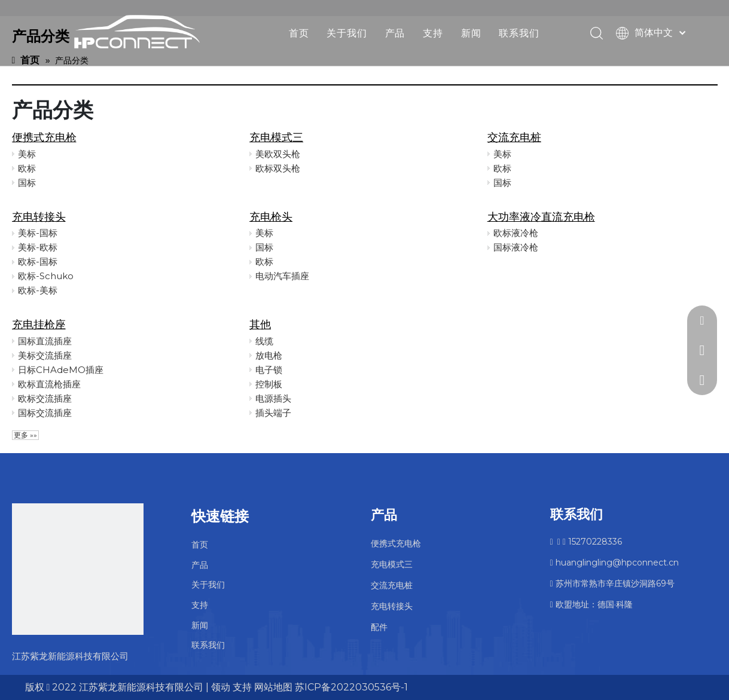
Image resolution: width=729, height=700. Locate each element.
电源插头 (273, 398)
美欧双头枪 (278, 154)
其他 (260, 325)
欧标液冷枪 (516, 233)
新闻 (471, 33)
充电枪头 (271, 217)
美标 (27, 154)
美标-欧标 (38, 247)
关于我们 (347, 33)
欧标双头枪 (278, 168)
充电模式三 (276, 137)
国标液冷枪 (516, 247)
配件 (379, 627)
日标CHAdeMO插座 (61, 370)
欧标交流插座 (45, 398)
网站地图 (273, 687)
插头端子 (273, 413)
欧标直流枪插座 (49, 384)
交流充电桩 (514, 137)
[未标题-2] (78, 569)
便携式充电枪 (44, 137)
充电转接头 (39, 217)
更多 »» (25, 435)
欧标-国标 (38, 262)
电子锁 (269, 370)
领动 (221, 687)
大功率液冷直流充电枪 (541, 217)
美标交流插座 (45, 355)
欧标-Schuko (46, 276)
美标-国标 (38, 233)
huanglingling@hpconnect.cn (614, 563)
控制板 (269, 384)
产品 (395, 33)
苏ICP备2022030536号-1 (351, 687)
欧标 (27, 168)
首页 (299, 33)
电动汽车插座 (282, 276)
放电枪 (269, 355)
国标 (27, 183)
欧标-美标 (38, 290)
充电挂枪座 (39, 325)
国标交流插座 (45, 413)
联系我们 (519, 33)
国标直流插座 (45, 341)
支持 (433, 33)
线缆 (264, 341)
